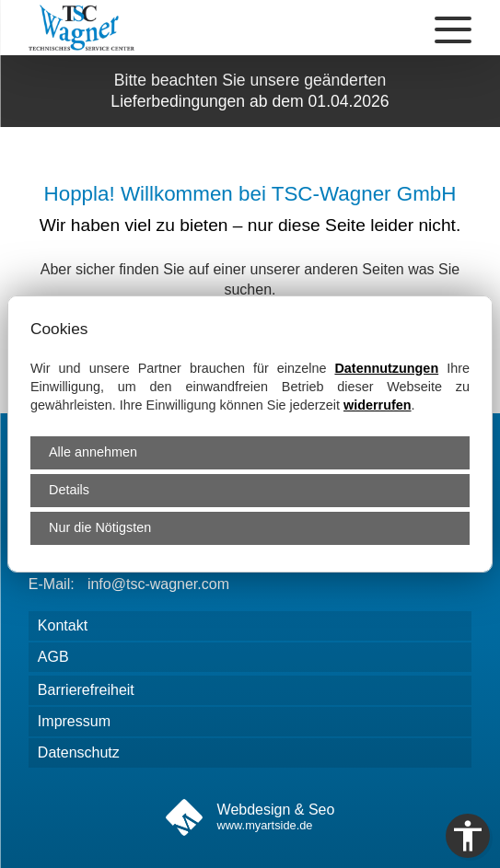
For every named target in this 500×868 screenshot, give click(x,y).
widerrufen (378, 405)
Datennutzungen (386, 368)
